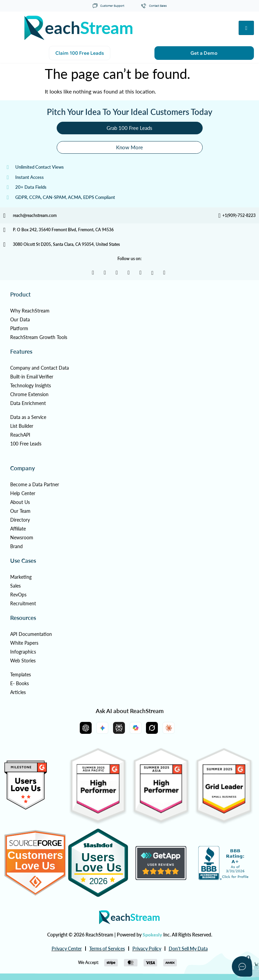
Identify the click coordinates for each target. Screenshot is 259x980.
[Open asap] (242, 966)
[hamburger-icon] (246, 28)
